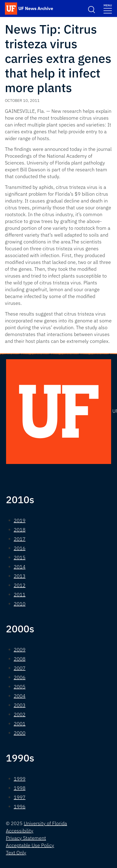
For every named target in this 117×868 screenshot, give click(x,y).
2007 (20, 668)
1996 (20, 806)
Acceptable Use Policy (30, 845)
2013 (20, 576)
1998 (20, 788)
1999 (20, 779)
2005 (20, 687)
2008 (20, 659)
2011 (20, 594)
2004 (20, 696)
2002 (20, 714)
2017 (20, 539)
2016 (20, 548)
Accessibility (20, 831)
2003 (20, 705)
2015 (20, 557)
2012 (20, 585)
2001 (20, 724)
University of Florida (45, 823)
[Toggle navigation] (108, 8)
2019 (20, 520)
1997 (20, 797)
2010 (20, 604)
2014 (20, 567)
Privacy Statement (26, 838)
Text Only (16, 853)
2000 (20, 733)
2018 (20, 530)
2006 (20, 677)
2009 (20, 650)
